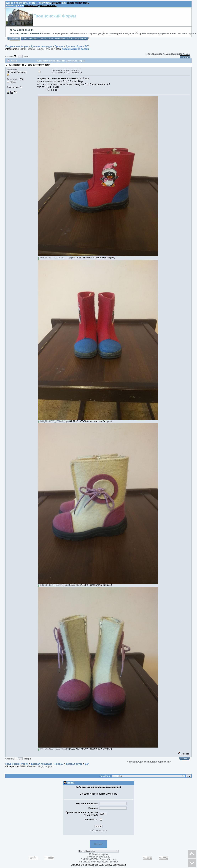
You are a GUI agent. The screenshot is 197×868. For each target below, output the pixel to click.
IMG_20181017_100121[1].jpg (53, 585)
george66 (12, 70)
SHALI (23, 49)
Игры (51, 38)
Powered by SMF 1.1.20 (98, 857)
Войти (70, 38)
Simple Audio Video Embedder (94, 862)
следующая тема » (180, 54)
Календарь (60, 38)
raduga (40, 49)
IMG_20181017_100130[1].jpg (53, 749)
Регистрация (80, 38)
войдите (57, 3)
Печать (185, 57)
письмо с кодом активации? (40, 5)
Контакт (98, 844)
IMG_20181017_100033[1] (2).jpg (55, 257)
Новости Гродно (29, 38)
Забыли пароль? (98, 831)
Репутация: (12, 79)
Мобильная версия (99, 854)
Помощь (43, 38)
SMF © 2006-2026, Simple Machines (98, 859)
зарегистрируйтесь (78, 3)
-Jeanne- (31, 49)
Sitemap (114, 862)
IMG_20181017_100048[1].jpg (53, 421)
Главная (15, 38)
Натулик (49, 49)
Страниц (11, 56)
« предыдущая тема (157, 54)
